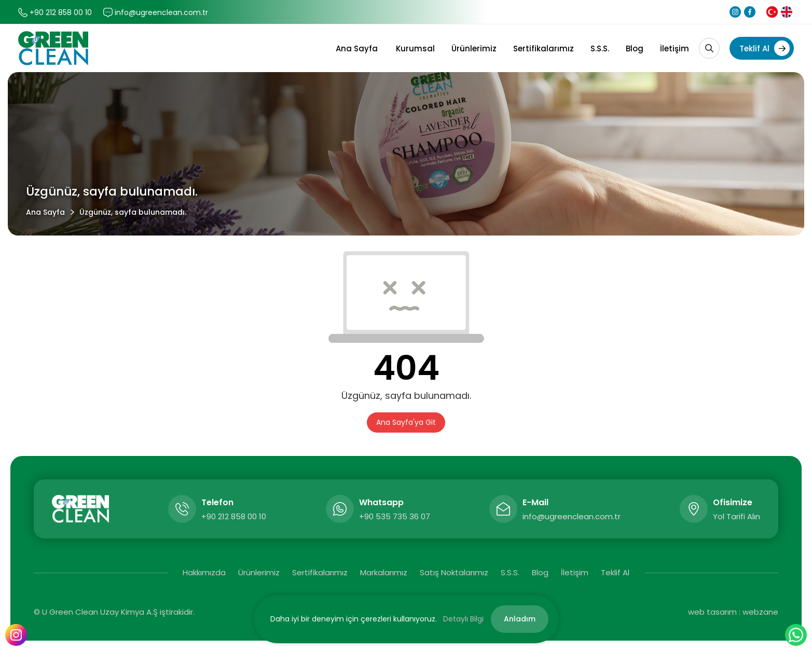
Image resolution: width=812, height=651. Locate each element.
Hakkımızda (204, 572)
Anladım (520, 619)
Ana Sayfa (357, 49)
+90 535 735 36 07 (395, 516)
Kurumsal (415, 49)
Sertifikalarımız (543, 49)
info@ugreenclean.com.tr (161, 12)
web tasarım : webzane (733, 612)
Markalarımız (384, 572)
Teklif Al (765, 48)
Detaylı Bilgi (463, 619)
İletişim (675, 49)
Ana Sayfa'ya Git (406, 422)
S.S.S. (600, 49)
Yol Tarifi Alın (737, 516)
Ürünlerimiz (474, 49)
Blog (635, 49)
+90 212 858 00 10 (61, 12)
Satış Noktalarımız (454, 572)
